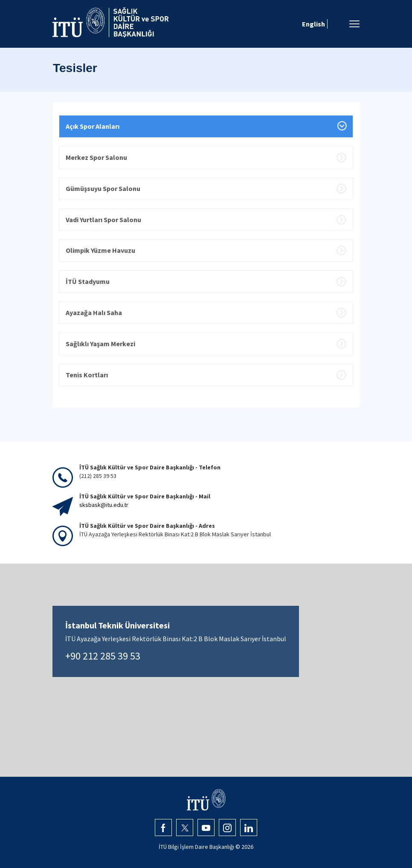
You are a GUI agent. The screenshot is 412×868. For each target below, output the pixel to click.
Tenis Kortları (87, 375)
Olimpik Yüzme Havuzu (100, 250)
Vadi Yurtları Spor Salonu (103, 220)
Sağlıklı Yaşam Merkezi (100, 344)
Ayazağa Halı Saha (94, 312)
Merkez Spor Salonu (96, 157)
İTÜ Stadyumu (88, 281)
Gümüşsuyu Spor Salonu (103, 188)
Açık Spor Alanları (93, 126)
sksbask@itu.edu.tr (104, 505)
